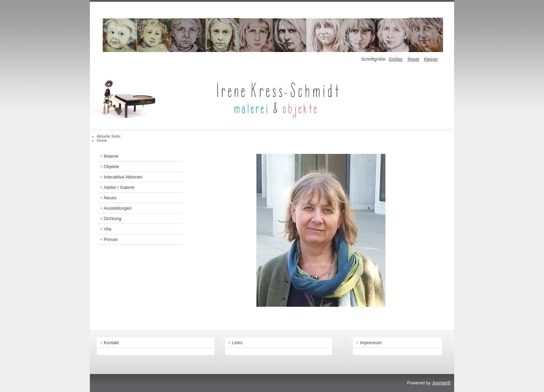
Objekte (111, 167)
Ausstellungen (118, 208)
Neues (110, 198)
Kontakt (111, 343)
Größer (396, 59)
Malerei (111, 156)
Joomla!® (441, 383)
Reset (413, 59)
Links (237, 343)
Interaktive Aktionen (123, 177)
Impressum (371, 343)
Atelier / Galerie (119, 187)
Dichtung (113, 219)
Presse (111, 239)
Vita (108, 229)
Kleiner (431, 59)
